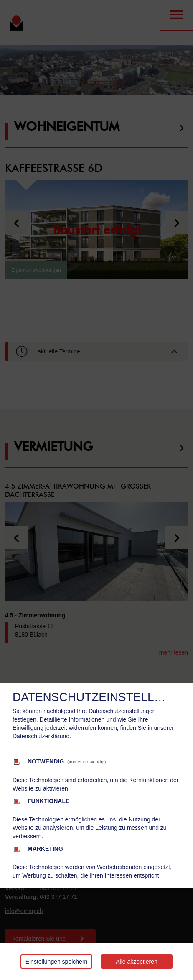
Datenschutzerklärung (41, 736)
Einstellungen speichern (57, 962)
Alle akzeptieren (137, 962)
